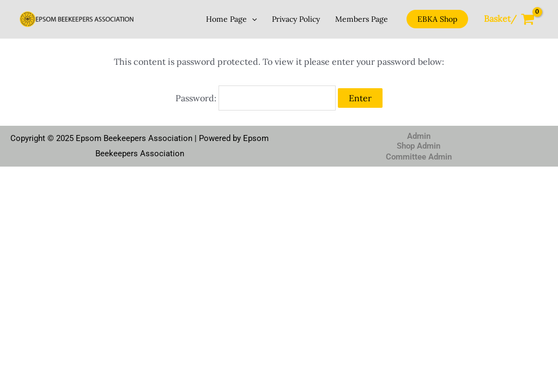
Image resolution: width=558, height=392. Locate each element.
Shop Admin (418, 146)
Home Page (231, 19)
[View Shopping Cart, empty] (509, 19)
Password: (256, 98)
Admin (419, 136)
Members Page (362, 19)
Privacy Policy (296, 19)
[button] (437, 19)
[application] (252, 19)
